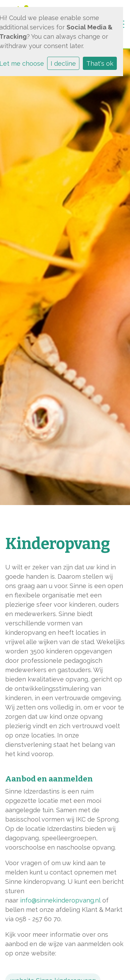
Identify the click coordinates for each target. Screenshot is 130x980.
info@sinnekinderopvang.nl (60, 900)
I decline (63, 63)
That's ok (100, 63)
